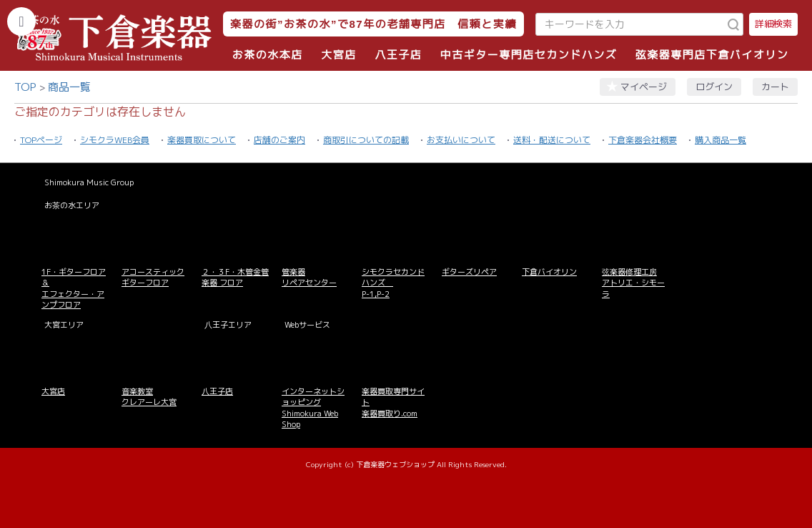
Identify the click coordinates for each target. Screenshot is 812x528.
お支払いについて (461, 140)
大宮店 (339, 55)
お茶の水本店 (268, 55)
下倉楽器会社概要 (643, 140)
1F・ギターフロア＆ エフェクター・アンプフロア (74, 288)
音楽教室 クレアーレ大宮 (149, 397)
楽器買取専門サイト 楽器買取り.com (393, 402)
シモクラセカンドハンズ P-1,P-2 (393, 283)
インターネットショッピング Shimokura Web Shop (313, 408)
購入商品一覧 (721, 140)
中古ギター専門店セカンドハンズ (529, 55)
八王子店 (398, 55)
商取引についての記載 (366, 140)
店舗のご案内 (279, 140)
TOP (25, 87)
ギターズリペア (469, 272)
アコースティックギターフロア (153, 277)
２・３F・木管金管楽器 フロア (235, 277)
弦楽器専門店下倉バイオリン (712, 55)
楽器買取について (202, 140)
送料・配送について (552, 140)
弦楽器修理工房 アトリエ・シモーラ (633, 283)
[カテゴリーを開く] (21, 21)
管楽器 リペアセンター (309, 277)
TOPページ (41, 140)
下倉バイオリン (549, 272)
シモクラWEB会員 (115, 140)
